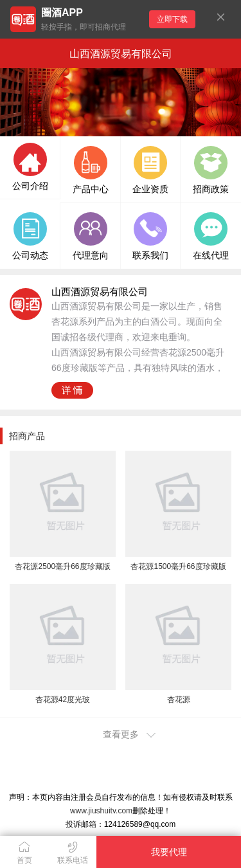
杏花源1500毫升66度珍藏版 (178, 566)
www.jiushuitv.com (101, 811)
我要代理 (169, 852)
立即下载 (172, 19)
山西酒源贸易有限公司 (121, 54)
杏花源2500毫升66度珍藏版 (62, 566)
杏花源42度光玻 (63, 700)
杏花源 (179, 700)
